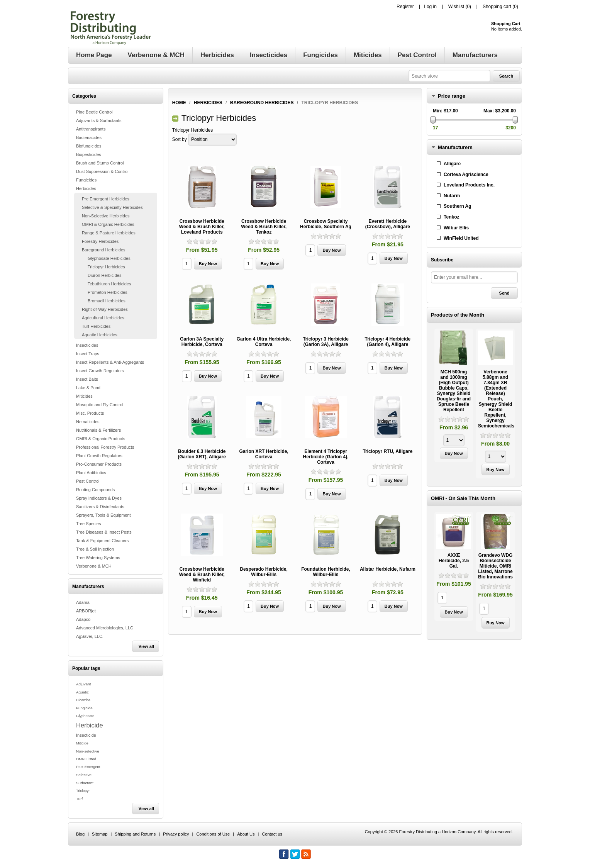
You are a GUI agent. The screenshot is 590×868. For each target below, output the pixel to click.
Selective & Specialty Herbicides (112, 207)
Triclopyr (83, 791)
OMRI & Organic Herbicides (108, 224)
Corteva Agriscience (466, 175)
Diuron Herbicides (104, 275)
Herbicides (86, 188)
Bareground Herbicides (104, 250)
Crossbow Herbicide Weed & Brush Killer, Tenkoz (264, 227)
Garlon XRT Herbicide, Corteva (264, 454)
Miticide (82, 743)
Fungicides (86, 180)
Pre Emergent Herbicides (106, 199)
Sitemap (100, 834)
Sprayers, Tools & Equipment (103, 515)
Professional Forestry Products (105, 447)
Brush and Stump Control (100, 163)
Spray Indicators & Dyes (99, 498)
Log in (430, 7)
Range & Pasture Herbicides (109, 233)
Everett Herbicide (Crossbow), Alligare (388, 224)
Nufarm (452, 196)
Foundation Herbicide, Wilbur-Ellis (326, 572)
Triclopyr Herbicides (106, 267)
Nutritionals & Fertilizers (98, 430)
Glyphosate (85, 716)
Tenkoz (451, 217)
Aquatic (82, 692)
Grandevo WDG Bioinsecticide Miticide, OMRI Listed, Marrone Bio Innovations (495, 566)
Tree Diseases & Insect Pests (104, 532)
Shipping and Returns (135, 834)
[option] (454, 396)
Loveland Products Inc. (469, 185)
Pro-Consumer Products (99, 464)
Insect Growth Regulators (100, 371)
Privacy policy (176, 834)
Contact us (272, 834)
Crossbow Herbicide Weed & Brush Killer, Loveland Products (202, 227)
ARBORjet (86, 611)
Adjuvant (83, 684)
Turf (79, 799)
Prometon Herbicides (108, 292)
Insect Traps (88, 354)
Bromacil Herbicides (107, 301)
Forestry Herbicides (100, 241)
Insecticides (87, 345)
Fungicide (84, 708)
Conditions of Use (213, 834)
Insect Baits (87, 379)
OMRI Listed (86, 759)
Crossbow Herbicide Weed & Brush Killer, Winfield (202, 575)
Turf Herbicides (96, 326)
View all (146, 646)
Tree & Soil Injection (95, 549)
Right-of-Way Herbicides (105, 309)
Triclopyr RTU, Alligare (387, 451)
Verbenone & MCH (94, 566)
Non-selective (88, 751)
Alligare (452, 164)
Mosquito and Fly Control (100, 405)
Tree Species (88, 524)
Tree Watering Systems (98, 558)
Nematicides (88, 422)
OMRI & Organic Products (101, 439)
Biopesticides (89, 154)
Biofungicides (89, 146)
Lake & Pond (88, 388)
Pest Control (88, 481)
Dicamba (83, 700)
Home (179, 103)
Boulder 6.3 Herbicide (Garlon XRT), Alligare (202, 454)
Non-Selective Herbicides (106, 216)
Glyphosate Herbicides (109, 258)
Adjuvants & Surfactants (99, 120)
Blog (80, 834)
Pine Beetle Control (94, 112)
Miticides (84, 396)
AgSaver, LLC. (90, 636)
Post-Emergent (88, 767)
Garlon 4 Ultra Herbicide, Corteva (264, 342)
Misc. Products (90, 413)
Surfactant (85, 783)
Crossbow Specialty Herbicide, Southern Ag (326, 224)
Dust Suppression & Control (102, 171)
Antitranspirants (91, 129)
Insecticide (86, 735)
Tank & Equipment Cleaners (102, 541)
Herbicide (90, 725)
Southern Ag (458, 206)
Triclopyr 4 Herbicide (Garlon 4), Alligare (388, 342)
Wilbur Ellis (456, 228)
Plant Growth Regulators (99, 456)
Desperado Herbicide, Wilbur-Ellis (264, 572)
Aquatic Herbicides (100, 335)
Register (405, 7)
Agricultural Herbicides (103, 318)
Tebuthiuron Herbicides (109, 284)
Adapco (83, 619)
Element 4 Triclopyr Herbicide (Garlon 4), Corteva (326, 457)
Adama (83, 602)
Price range (452, 96)
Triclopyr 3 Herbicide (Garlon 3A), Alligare (326, 342)
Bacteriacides (89, 137)
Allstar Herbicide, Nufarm (388, 569)
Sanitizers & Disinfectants (100, 507)
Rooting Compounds (95, 490)
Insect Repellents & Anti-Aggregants (110, 362)
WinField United (461, 238)
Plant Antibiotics (91, 473)
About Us (246, 834)
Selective (84, 775)
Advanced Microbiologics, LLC (105, 628)
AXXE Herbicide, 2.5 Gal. (454, 561)
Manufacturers (455, 147)
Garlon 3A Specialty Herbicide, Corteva (202, 342)
